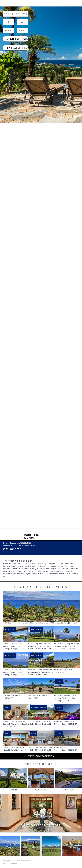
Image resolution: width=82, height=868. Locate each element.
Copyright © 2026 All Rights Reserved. (17, 862)
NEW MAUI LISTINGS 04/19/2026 (17, 48)
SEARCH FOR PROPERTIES (17, 39)
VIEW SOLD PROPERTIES (41, 756)
